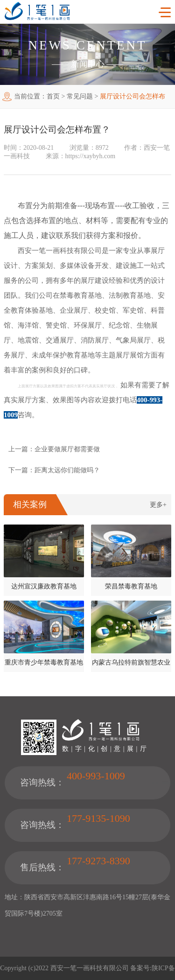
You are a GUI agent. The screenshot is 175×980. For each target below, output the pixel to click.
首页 (53, 96)
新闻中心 (88, 64)
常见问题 (80, 96)
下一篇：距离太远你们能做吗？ (54, 470)
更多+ (158, 505)
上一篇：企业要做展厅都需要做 (54, 449)
